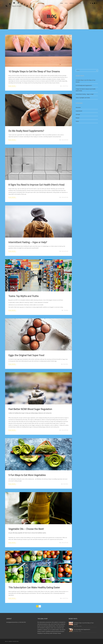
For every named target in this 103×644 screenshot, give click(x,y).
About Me (78, 3)
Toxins (66, 310)
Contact (85, 3)
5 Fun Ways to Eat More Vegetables (27, 475)
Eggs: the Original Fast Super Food (26, 355)
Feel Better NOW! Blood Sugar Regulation (30, 409)
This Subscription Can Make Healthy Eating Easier (34, 587)
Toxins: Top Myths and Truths (23, 296)
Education (65, 140)
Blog (66, 3)
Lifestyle (65, 86)
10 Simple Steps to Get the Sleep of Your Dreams (34, 71)
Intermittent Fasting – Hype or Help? (28, 242)
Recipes (66, 364)
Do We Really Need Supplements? (26, 131)
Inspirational (79, 111)
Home (62, 3)
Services (72, 3)
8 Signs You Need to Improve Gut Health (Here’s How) (36, 185)
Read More (12, 86)
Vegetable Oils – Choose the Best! (26, 529)
